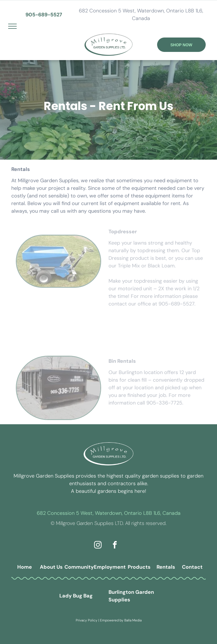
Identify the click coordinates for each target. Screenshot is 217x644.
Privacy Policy (87, 620)
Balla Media (133, 620)
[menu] (12, 26)
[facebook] (115, 546)
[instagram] (98, 546)
